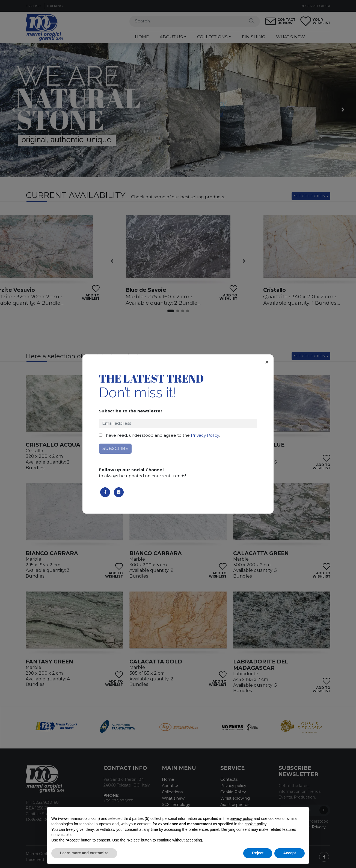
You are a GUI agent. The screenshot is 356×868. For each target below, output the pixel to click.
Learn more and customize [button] (84, 853)
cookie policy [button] (255, 824)
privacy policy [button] (241, 819)
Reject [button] (258, 853)
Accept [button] (290, 853)
